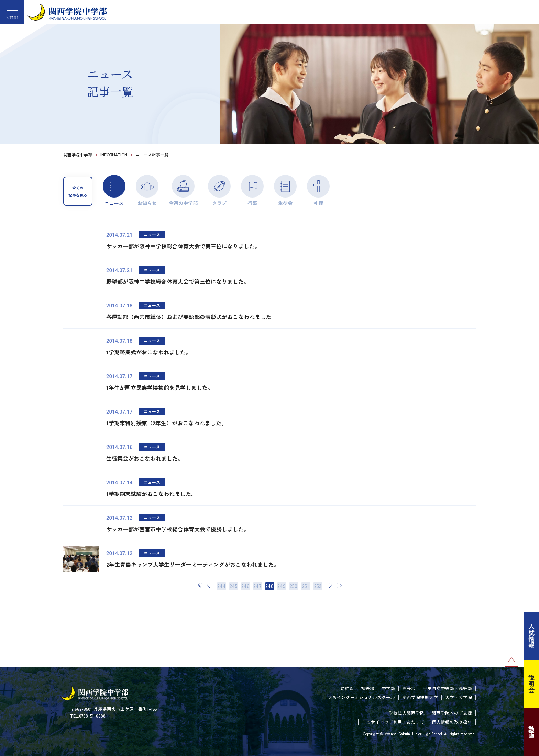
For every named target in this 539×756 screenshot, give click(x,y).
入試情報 (531, 636)
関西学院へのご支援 (452, 713)
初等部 (368, 688)
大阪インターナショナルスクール (361, 697)
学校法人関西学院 (407, 713)
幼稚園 (347, 688)
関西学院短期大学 (420, 697)
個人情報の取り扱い (452, 722)
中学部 (388, 688)
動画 (531, 732)
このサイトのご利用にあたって (393, 722)
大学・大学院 (459, 697)
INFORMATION (114, 154)
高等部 (409, 688)
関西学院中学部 (78, 154)
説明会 (531, 684)
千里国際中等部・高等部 (447, 688)
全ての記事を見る (78, 191)
